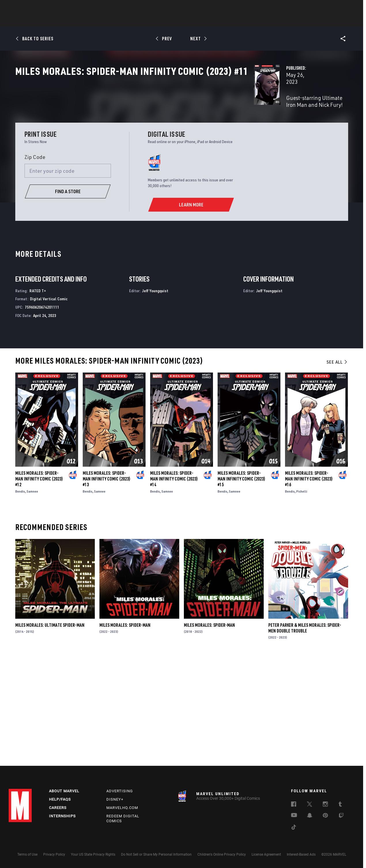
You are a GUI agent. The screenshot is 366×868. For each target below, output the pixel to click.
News (96, 20)
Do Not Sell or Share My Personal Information (156, 854)
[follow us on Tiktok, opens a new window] (294, 828)
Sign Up (49, 7)
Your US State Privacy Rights (93, 854)
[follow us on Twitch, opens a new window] (341, 816)
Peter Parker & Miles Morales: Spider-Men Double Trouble (305, 733)
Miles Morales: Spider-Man (125, 730)
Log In (30, 7)
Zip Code (35, 262)
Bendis (20, 596)
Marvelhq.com (122, 808)
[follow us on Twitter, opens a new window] (310, 805)
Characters (146, 20)
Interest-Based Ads (301, 854)
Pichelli (302, 596)
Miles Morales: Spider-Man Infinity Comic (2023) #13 (106, 584)
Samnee (32, 596)
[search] (347, 7)
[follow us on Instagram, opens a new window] (325, 805)
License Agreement (266, 854)
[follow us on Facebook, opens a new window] (294, 805)
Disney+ (115, 799)
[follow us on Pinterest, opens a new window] (325, 816)
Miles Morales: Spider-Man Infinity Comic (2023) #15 (241, 584)
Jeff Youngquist (155, 396)
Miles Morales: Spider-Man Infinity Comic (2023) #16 (309, 584)
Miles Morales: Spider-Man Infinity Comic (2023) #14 (174, 584)
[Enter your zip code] (68, 276)
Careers (58, 808)
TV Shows (199, 20)
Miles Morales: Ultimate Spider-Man (50, 730)
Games (224, 20)
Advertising (120, 791)
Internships (62, 816)
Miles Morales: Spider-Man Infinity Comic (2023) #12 (39, 584)
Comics (117, 20)
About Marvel (64, 791)
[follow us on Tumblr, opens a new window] (340, 805)
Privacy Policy (54, 854)
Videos (246, 20)
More (267, 20)
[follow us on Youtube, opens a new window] (294, 816)
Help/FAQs (60, 799)
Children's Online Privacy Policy (222, 854)
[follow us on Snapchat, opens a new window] (310, 816)
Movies (173, 20)
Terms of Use (27, 854)
